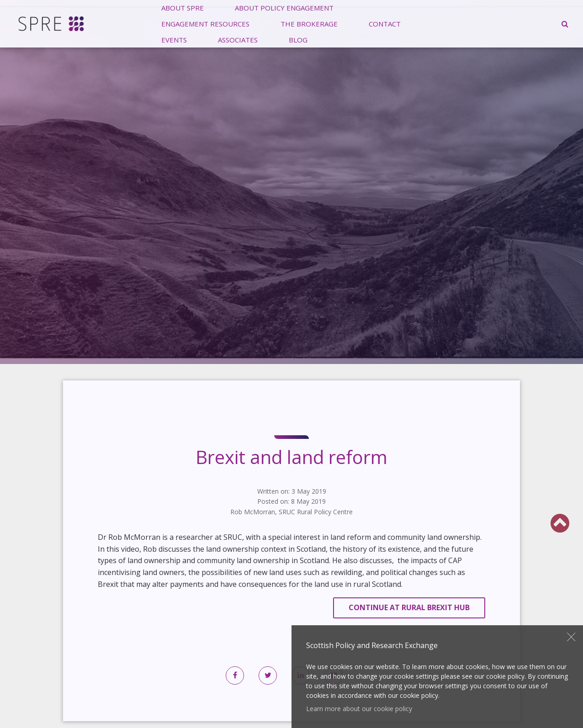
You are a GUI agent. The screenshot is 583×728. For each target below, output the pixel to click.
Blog (298, 39)
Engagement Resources (205, 23)
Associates (238, 39)
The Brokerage (309, 23)
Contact (385, 23)
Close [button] (572, 637)
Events (174, 39)
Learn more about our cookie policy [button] (359, 709)
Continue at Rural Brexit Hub (409, 607)
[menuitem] (205, 24)
